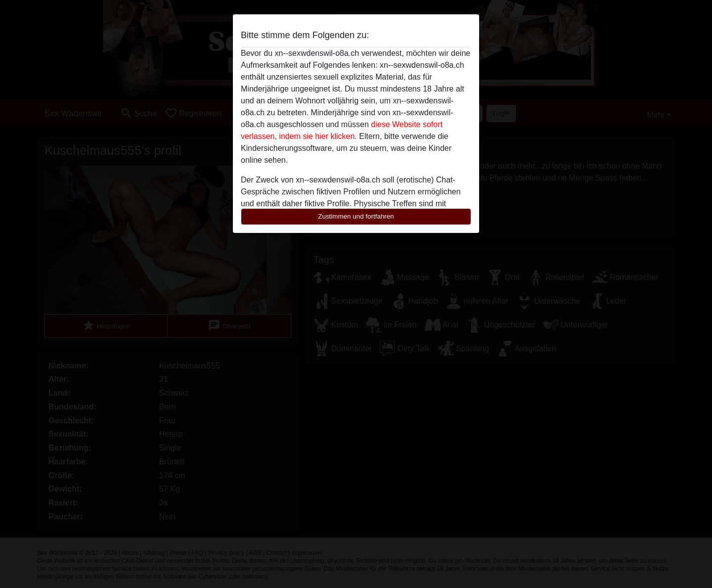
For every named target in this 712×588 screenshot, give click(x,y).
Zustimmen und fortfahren (356, 216)
